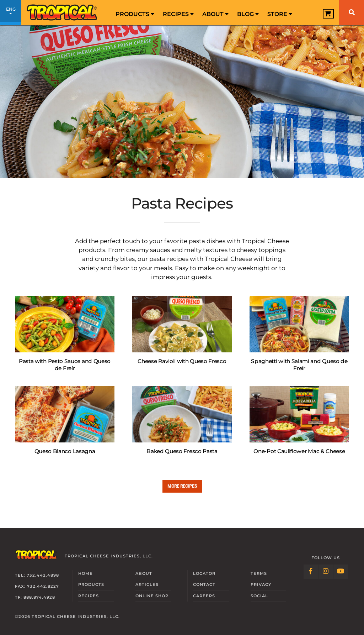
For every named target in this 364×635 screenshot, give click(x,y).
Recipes (178, 14)
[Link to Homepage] (62, 12)
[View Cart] (328, 14)
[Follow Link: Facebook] (311, 572)
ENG (11, 14)
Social (259, 596)
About (215, 14)
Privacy (261, 584)
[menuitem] (135, 12)
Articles (147, 584)
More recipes (182, 486)
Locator (204, 573)
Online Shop (152, 596)
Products (135, 14)
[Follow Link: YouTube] (341, 572)
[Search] (352, 12)
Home (85, 573)
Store (280, 14)
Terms (259, 573)
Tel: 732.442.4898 (37, 575)
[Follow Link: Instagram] (326, 572)
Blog (248, 14)
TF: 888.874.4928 (35, 597)
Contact (204, 584)
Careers (204, 596)
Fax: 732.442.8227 (37, 586)
